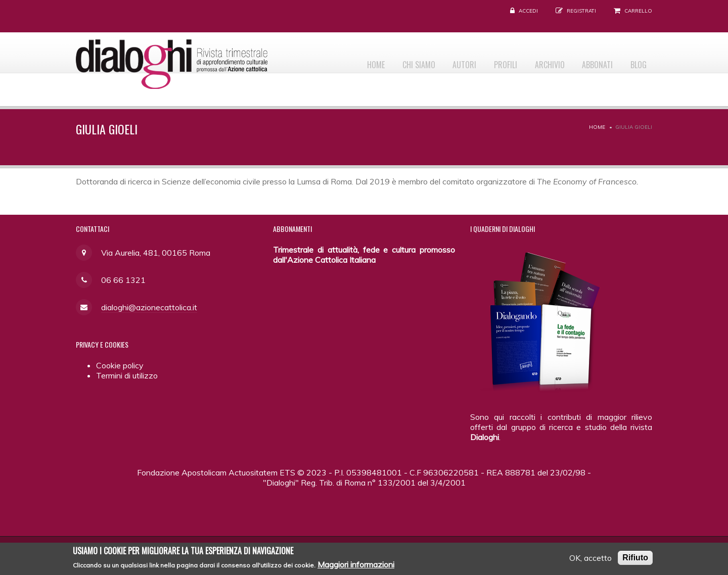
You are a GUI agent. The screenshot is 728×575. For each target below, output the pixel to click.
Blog (636, 61)
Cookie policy (120, 365)
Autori (446, 61)
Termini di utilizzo (127, 375)
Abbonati (591, 61)
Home (349, 61)
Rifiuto (635, 560)
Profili (491, 61)
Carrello (638, 11)
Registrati (581, 11)
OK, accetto (590, 560)
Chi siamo (396, 61)
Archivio (539, 61)
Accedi (528, 11)
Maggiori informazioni (356, 566)
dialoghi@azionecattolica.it (149, 307)
